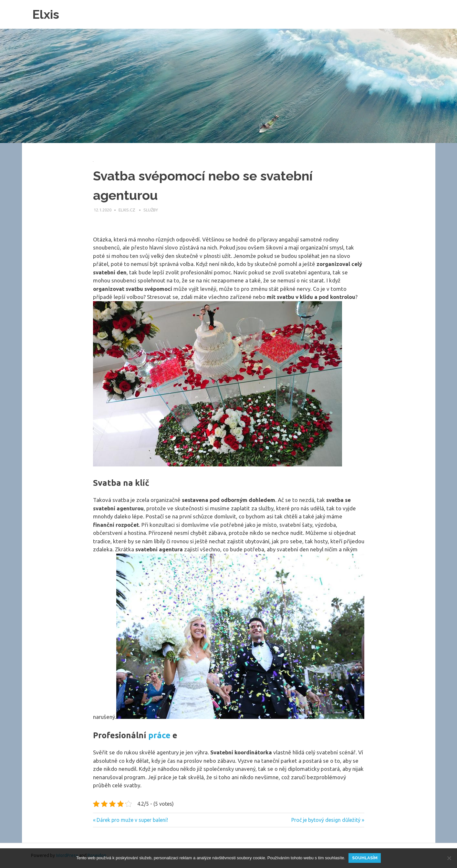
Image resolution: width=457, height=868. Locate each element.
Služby (151, 210)
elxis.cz (127, 210)
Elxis (46, 14)
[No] (449, 858)
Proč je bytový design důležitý (326, 820)
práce (159, 735)
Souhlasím (365, 858)
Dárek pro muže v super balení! (132, 820)
